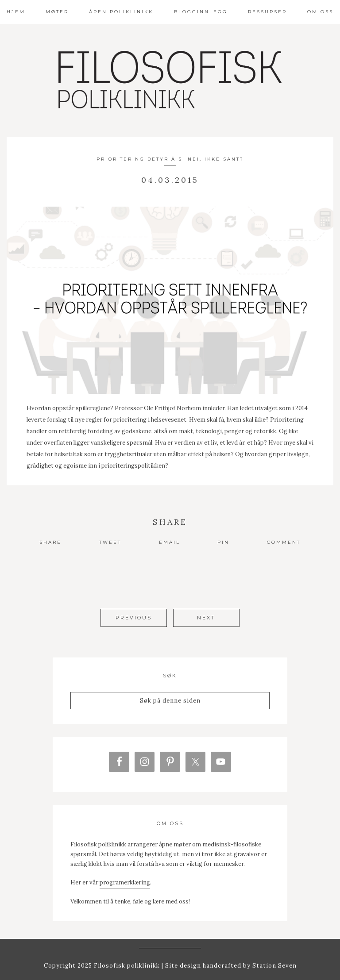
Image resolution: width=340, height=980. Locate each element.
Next (206, 618)
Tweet (110, 542)
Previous (134, 618)
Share (50, 542)
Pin (223, 542)
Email (170, 542)
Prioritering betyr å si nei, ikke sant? (170, 159)
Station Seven (274, 962)
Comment (284, 542)
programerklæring (125, 879)
